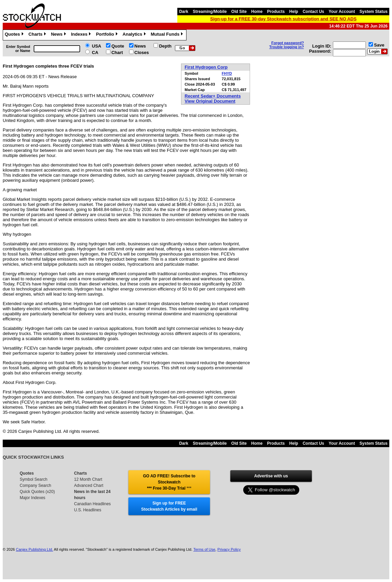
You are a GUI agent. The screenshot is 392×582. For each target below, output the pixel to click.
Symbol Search (33, 479)
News (59, 35)
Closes (142, 52)
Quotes (15, 35)
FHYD (227, 73)
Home (257, 12)
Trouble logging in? (287, 47)
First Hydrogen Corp (206, 67)
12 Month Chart (88, 479)
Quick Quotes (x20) (37, 492)
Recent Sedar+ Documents (213, 96)
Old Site (239, 12)
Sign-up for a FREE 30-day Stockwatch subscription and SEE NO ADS (283, 19)
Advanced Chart (89, 486)
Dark (184, 12)
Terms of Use (204, 549)
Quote (118, 46)
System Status (373, 12)
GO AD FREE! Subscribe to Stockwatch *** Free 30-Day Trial (169, 482)
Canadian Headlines (92, 504)
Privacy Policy (229, 549)
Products (276, 12)
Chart (117, 52)
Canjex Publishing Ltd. (34, 549)
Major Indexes (32, 498)
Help (294, 12)
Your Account (342, 12)
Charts (38, 35)
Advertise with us (271, 476)
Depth (165, 46)
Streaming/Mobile (210, 12)
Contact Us (313, 12)
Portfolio (107, 35)
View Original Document (210, 101)
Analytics (135, 35)
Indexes (82, 35)
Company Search (35, 486)
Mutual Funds (168, 35)
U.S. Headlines (88, 510)
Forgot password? (288, 43)
